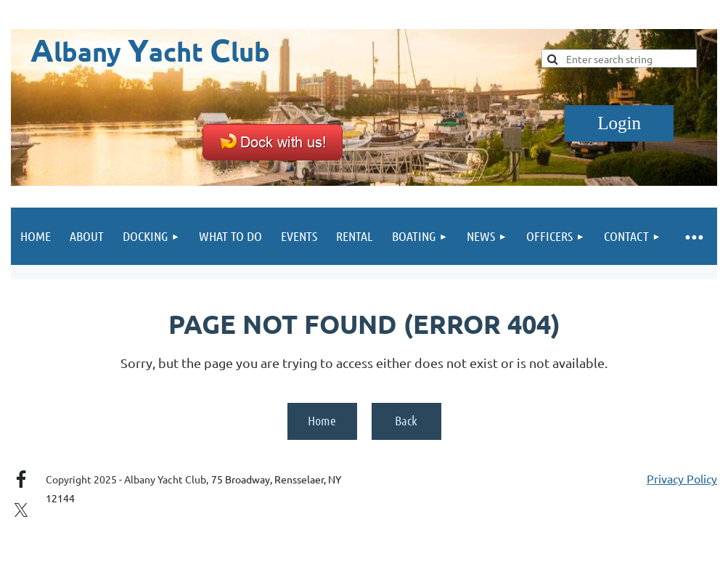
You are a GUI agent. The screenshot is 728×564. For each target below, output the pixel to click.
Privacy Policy (682, 478)
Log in (619, 123)
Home (322, 420)
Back (406, 420)
